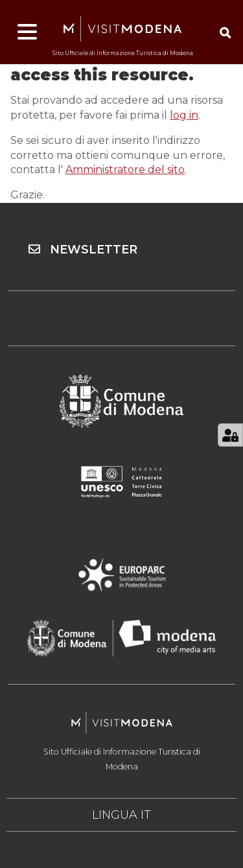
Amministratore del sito (125, 170)
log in (184, 115)
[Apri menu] (27, 32)
